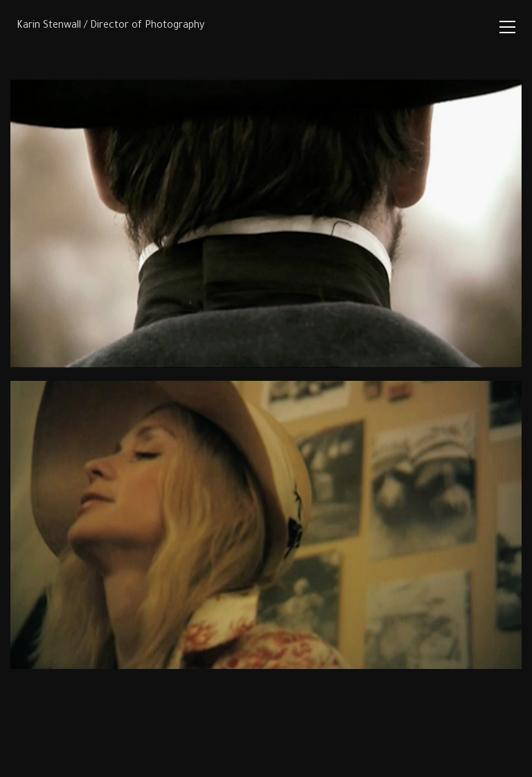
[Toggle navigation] (507, 27)
